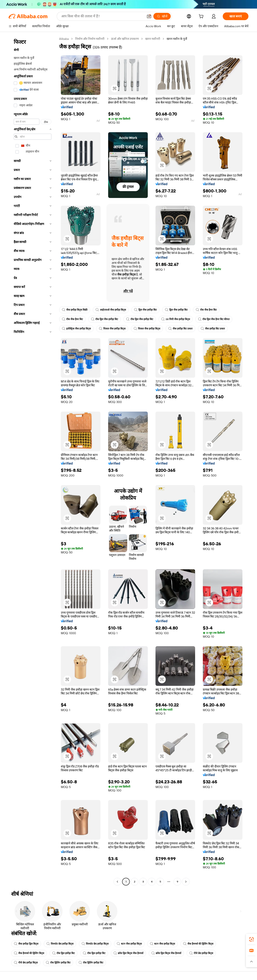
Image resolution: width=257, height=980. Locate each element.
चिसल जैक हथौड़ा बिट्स (112, 329)
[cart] (202, 17)
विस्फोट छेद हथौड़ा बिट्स (60, 944)
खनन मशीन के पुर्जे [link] (177, 39)
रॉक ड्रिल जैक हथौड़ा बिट (105, 319)
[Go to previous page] (117, 882)
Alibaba (64, 39)
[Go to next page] (186, 882)
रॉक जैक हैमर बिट (206, 310)
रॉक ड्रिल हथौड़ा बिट (64, 953)
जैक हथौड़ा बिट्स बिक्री (75, 310)
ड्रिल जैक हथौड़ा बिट (145, 310)
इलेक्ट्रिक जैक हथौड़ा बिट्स (76, 329)
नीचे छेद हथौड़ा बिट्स (201, 953)
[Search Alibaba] (102, 16)
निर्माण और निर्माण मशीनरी (90, 39)
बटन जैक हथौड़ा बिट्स (129, 944)
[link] (251, 939)
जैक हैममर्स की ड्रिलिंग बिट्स (198, 944)
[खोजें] (162, 16)
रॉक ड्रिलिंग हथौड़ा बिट (58, 963)
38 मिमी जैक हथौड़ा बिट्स (176, 319)
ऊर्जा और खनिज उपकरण (125, 39)
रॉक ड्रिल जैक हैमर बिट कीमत (214, 319)
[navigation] (33, 461)
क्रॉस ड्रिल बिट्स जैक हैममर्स (128, 953)
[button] (149, 16)
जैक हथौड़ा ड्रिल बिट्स (26, 944)
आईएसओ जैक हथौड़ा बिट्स (111, 310)
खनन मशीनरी (153, 39)
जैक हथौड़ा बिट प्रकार (180, 329)
